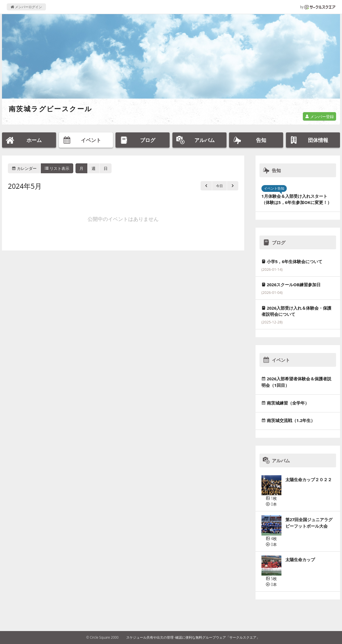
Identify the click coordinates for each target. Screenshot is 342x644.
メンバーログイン (26, 7)
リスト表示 (57, 168)
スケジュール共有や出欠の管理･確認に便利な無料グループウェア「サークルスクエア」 (193, 637)
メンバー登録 (319, 116)
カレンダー (24, 168)
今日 (219, 186)
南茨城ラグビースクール (50, 109)
